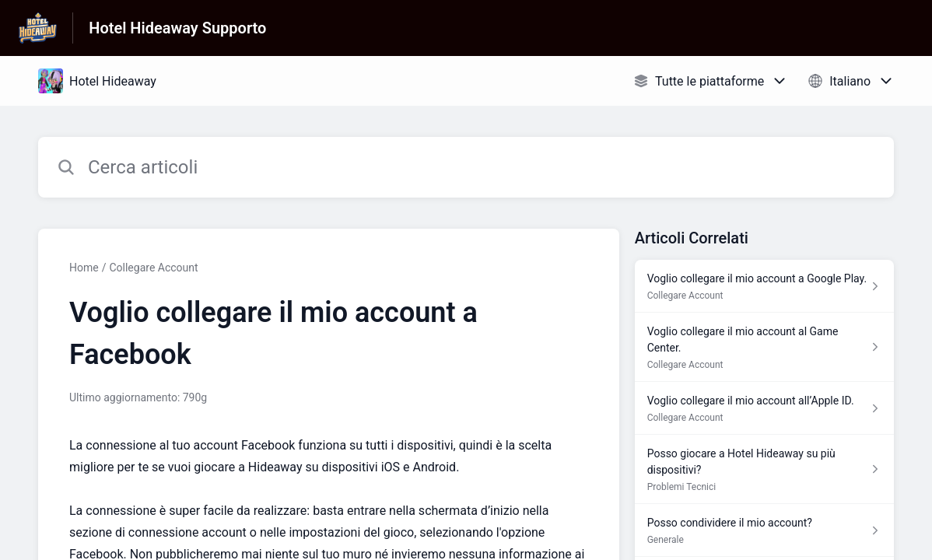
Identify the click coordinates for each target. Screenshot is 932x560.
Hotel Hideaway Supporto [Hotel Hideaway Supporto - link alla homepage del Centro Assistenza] (177, 28)
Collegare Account (153, 268)
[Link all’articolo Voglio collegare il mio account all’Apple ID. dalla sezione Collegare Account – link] (764, 408)
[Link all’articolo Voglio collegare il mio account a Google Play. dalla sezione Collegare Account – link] (764, 286)
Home (84, 268)
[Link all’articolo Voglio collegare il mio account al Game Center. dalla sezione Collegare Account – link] (764, 347)
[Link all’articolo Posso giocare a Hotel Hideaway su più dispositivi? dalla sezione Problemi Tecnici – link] (764, 469)
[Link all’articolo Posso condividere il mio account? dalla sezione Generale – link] (764, 530)
